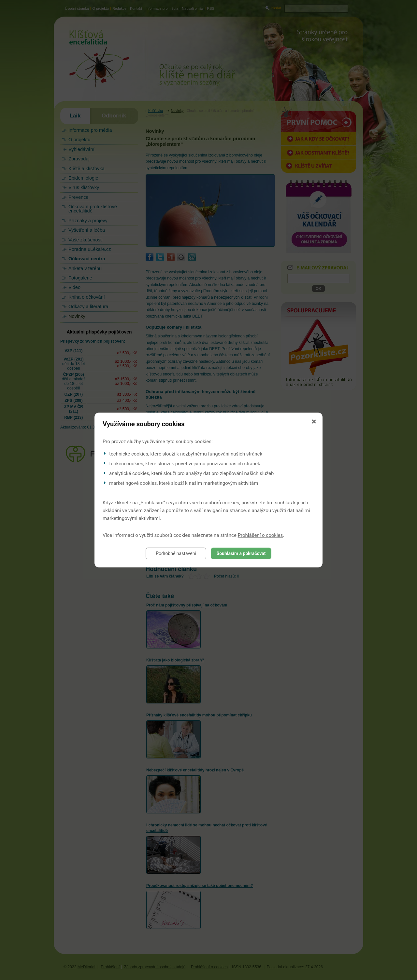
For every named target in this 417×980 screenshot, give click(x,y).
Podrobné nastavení (176, 553)
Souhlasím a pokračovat (241, 553)
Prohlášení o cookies (260, 535)
